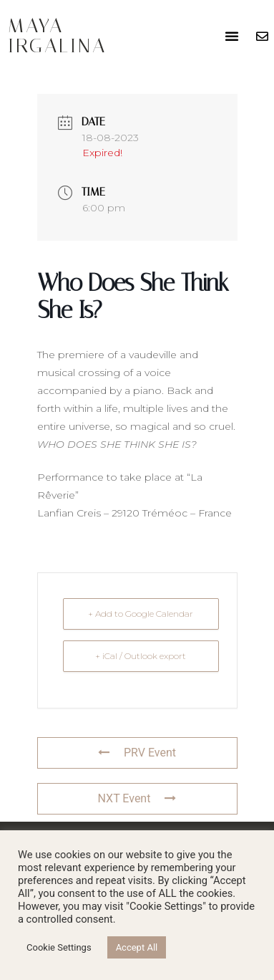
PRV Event (137, 753)
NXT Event (137, 798)
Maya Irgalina (57, 35)
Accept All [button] (137, 947)
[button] (232, 36)
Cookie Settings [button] (59, 947)
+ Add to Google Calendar (141, 614)
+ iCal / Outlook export (141, 656)
